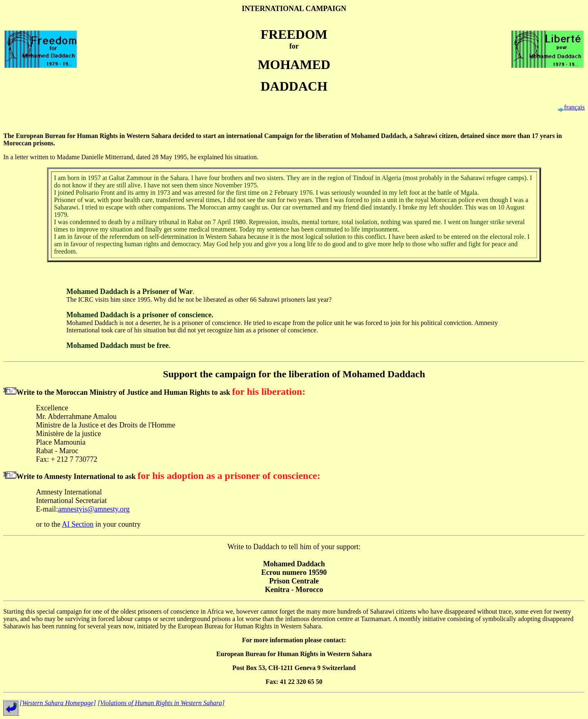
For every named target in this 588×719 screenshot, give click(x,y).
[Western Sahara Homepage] (58, 703)
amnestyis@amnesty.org (94, 509)
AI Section (78, 524)
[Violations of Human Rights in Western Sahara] (161, 703)
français (574, 107)
